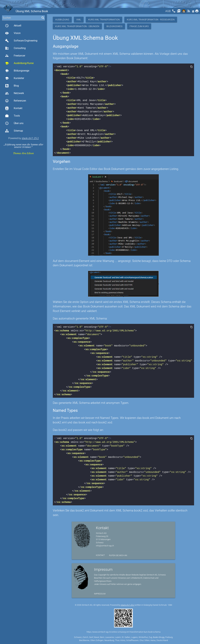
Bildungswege (17, 71)
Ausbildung (62, 20)
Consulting (15, 48)
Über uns (14, 123)
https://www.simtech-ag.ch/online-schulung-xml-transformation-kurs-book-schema (124, 632)
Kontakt (14, 108)
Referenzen (16, 101)
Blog (12, 86)
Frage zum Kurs (139, 26)
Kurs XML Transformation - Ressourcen (151, 20)
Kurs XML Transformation (104, 20)
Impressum (100, 594)
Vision (13, 33)
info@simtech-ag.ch (105, 546)
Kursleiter (15, 78)
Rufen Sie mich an (118, 555)
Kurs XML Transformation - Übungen (77, 26)
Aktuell (13, 26)
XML (79, 20)
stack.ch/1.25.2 (30, 138)
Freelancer (15, 56)
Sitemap (14, 131)
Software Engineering (21, 41)
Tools (12, 116)
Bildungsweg (115, 26)
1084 (170, 605)
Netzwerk (14, 93)
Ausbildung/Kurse (19, 63)
